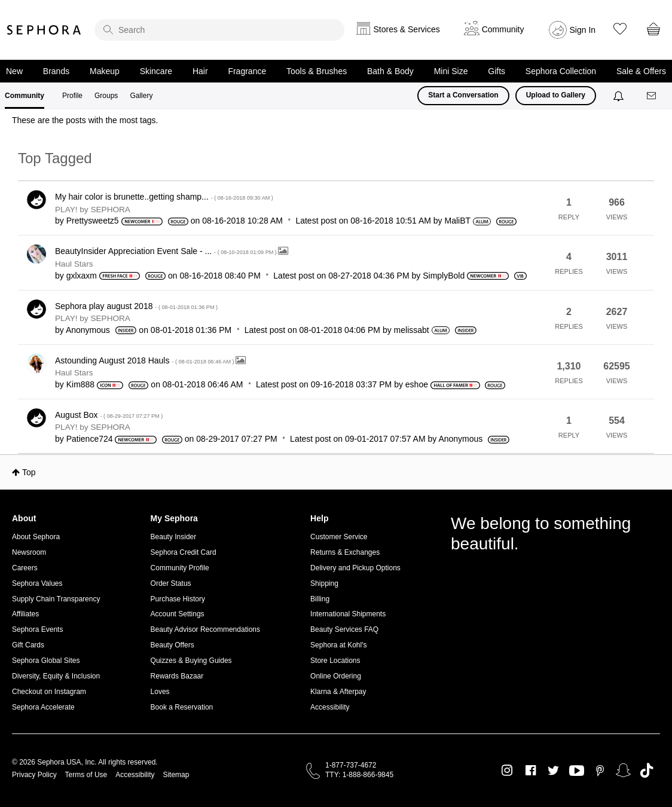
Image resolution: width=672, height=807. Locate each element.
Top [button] (29, 472)
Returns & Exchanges (345, 552)
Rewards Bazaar (177, 676)
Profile (72, 96)
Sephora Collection (561, 71)
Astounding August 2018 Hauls (145, 360)
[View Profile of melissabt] (412, 330)
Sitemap (176, 775)
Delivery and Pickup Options (355, 568)
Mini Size (451, 71)
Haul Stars (74, 264)
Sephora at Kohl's (338, 645)
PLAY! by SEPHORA (93, 210)
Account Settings (178, 614)
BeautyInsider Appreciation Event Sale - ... (167, 251)
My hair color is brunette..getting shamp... (164, 197)
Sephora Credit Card (184, 552)
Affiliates (25, 614)
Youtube (577, 771)
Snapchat (623, 771)
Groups (106, 96)
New (14, 71)
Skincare (156, 71)
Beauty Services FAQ (344, 629)
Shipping (324, 583)
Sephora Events (37, 629)
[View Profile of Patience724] (90, 439)
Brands (56, 71)
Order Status (171, 583)
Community (25, 96)
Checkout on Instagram (49, 692)
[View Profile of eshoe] (417, 384)
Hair (200, 71)
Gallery (141, 96)
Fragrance (247, 71)
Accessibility (330, 707)
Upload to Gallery (556, 95)
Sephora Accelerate (43, 707)
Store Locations (335, 661)
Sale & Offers (641, 71)
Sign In (583, 30)
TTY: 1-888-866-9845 (359, 775)
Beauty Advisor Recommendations (205, 629)
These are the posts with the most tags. (85, 120)
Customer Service (339, 537)
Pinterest (600, 771)
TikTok (647, 771)
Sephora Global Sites (46, 661)
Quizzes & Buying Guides (191, 661)
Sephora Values (37, 583)
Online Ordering (336, 676)
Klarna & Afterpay (338, 692)
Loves (160, 692)
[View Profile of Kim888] (80, 384)
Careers (25, 568)
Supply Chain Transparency (56, 599)
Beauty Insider (174, 537)
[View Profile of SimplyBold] (444, 276)
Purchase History (178, 599)
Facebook (531, 771)
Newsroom (29, 552)
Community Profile (180, 568)
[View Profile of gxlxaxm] (82, 276)
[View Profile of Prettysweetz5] (93, 221)
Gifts (497, 71)
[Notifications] (620, 96)
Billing (320, 599)
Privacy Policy (34, 775)
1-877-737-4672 (351, 765)
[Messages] (652, 96)
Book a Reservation (182, 707)
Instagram (507, 771)
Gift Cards (28, 645)
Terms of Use (86, 775)
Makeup (105, 71)
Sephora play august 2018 (136, 306)
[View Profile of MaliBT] (458, 221)
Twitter (553, 771)
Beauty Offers (172, 645)
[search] (219, 30)
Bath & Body (390, 71)
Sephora (44, 30)
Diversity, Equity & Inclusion (56, 676)
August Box (109, 415)
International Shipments (348, 614)
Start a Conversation (463, 95)
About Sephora (36, 537)
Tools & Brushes (317, 71)
